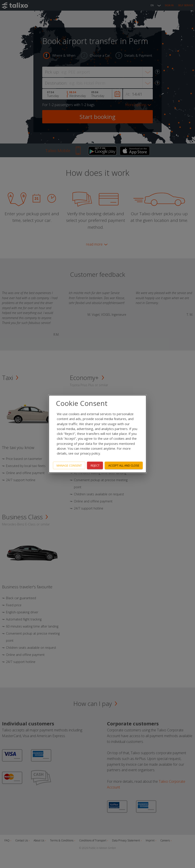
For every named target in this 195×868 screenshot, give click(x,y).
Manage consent (69, 465)
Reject (95, 465)
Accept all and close (124, 465)
